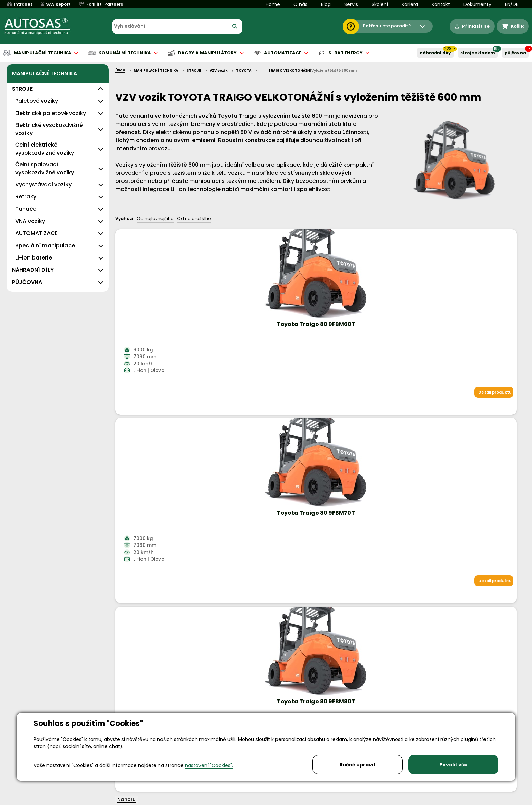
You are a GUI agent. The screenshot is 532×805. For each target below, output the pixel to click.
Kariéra (410, 4)
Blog (326, 4)
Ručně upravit (358, 765)
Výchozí (124, 219)
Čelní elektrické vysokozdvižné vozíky (45, 149)
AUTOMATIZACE (36, 233)
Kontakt (441, 4)
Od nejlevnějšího (155, 219)
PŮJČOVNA (515, 53)
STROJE (22, 89)
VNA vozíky (30, 221)
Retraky (26, 197)
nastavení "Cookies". (209, 765)
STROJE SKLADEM (478, 53)
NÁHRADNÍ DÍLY (435, 53)
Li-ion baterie (34, 258)
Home (273, 4)
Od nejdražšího (194, 219)
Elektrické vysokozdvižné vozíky (49, 129)
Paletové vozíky (37, 101)
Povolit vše (453, 765)
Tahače (26, 209)
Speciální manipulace (45, 245)
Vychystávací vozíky (43, 184)
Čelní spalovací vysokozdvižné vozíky (45, 168)
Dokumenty (477, 4)
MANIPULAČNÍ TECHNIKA (44, 73)
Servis (351, 4)
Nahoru (127, 422)
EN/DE (512, 4)
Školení (380, 4)
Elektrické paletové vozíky (51, 113)
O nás (300, 4)
